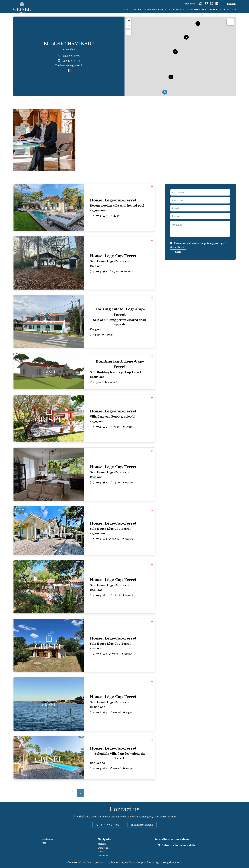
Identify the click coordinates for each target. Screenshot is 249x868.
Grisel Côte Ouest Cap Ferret (94, 816)
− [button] (129, 26)
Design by (172, 862)
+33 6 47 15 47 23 (70, 60)
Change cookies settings (148, 862)
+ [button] (129, 21)
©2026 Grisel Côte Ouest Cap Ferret (85, 862)
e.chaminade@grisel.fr (70, 65)
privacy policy (213, 243)
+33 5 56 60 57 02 (70, 55)
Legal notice (112, 862)
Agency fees (127, 862)
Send (178, 252)
